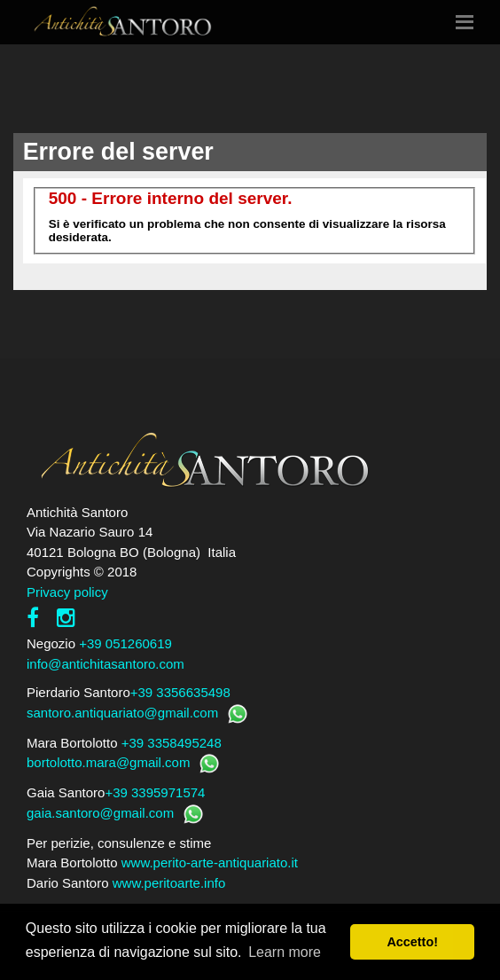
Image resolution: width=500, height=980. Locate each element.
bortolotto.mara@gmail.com (108, 762)
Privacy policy (67, 592)
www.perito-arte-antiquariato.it (210, 862)
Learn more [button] (285, 952)
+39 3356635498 (180, 692)
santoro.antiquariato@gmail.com (122, 713)
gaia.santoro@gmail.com (100, 813)
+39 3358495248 (172, 743)
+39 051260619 (125, 643)
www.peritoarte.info (169, 883)
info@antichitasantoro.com (105, 664)
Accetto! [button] (412, 942)
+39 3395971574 (155, 792)
